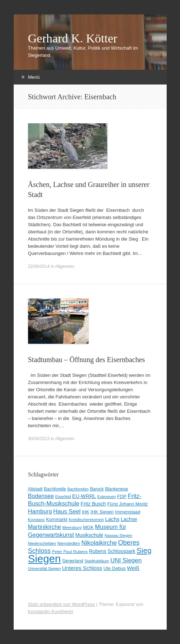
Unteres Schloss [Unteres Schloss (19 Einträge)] (82, 568)
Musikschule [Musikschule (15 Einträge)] (89, 535)
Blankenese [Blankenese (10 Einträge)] (117, 489)
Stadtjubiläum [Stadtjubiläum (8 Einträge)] (97, 561)
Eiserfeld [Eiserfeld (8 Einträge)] (63, 497)
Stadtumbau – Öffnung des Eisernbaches (87, 360)
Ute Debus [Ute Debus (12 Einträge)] (114, 568)
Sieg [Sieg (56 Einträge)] (144, 550)
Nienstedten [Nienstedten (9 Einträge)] (69, 543)
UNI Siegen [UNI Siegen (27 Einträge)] (126, 560)
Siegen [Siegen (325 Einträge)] (44, 559)
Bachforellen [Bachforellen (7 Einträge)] (78, 489)
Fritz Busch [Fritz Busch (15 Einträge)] (93, 504)
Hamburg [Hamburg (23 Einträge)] (40, 511)
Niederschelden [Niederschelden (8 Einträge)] (42, 543)
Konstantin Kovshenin (51, 611)
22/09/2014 (39, 266)
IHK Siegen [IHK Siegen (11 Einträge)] (102, 512)
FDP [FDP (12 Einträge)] (122, 496)
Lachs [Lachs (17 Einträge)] (112, 519)
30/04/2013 (39, 439)
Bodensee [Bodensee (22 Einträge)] (41, 496)
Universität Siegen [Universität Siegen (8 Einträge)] (44, 568)
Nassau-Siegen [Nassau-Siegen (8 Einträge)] (119, 535)
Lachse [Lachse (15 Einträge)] (129, 519)
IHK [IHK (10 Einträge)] (85, 512)
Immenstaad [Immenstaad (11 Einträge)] (128, 512)
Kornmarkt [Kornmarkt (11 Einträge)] (57, 519)
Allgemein (65, 266)
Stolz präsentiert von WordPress (62, 604)
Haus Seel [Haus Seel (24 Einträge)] (67, 511)
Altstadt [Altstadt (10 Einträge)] (35, 489)
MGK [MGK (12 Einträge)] (88, 527)
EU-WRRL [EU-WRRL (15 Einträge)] (84, 496)
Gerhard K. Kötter (73, 38)
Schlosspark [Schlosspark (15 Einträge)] (121, 551)
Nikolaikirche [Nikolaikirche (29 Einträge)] (99, 543)
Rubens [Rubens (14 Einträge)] (98, 551)
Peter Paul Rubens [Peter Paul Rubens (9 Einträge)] (70, 552)
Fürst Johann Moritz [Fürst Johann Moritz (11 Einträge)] (128, 504)
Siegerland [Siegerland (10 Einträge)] (73, 561)
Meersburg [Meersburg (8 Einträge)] (72, 527)
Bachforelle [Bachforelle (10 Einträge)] (55, 489)
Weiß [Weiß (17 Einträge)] (133, 568)
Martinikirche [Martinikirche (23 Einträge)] (45, 527)
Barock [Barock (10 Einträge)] (97, 489)
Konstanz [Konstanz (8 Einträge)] (37, 520)
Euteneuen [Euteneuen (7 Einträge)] (107, 497)
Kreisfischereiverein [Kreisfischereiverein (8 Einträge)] (86, 520)
